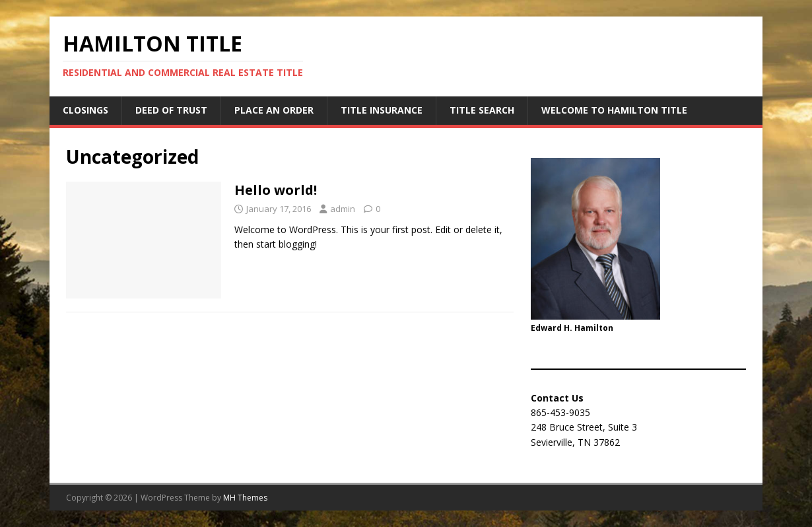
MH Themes (245, 498)
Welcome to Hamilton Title (614, 110)
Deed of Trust (171, 110)
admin (343, 209)
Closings (85, 110)
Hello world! (276, 190)
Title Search (482, 110)
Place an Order (274, 110)
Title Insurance (382, 110)
